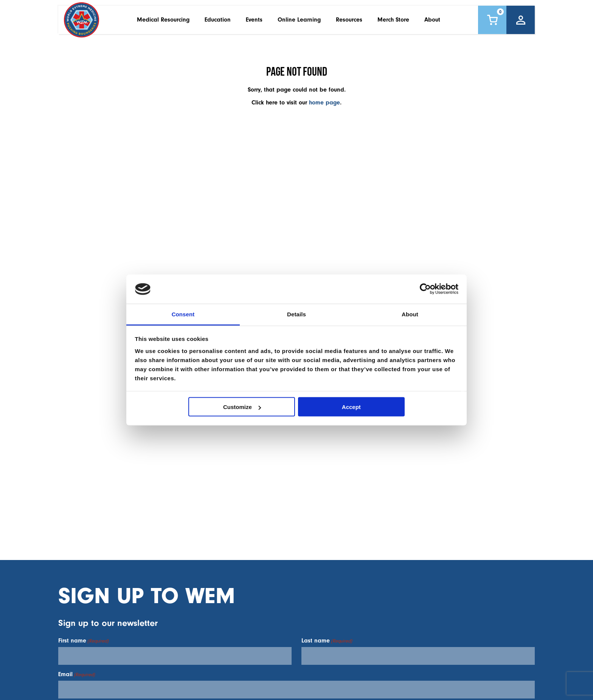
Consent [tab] (183, 314)
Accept (351, 407)
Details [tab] (296, 314)
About (432, 22)
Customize (242, 407)
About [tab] (410, 314)
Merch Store (393, 22)
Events (254, 22)
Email (77, 674)
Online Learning (299, 22)
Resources (349, 22)
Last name (327, 641)
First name (83, 641)
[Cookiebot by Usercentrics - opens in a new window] (425, 289)
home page (324, 103)
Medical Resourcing (163, 22)
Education (218, 22)
